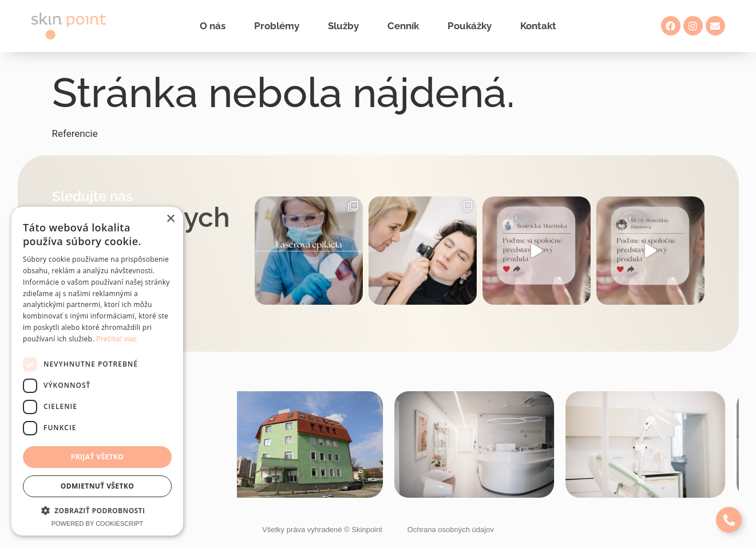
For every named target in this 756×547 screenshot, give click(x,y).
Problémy (277, 26)
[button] (97, 510)
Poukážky (470, 26)
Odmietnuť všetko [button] (97, 486)
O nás (213, 26)
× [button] (170, 219)
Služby (343, 26)
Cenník (403, 26)
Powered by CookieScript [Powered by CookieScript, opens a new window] (98, 524)
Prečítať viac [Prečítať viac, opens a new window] (116, 339)
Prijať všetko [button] (98, 457)
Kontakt (538, 26)
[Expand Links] (729, 520)
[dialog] (97, 371)
